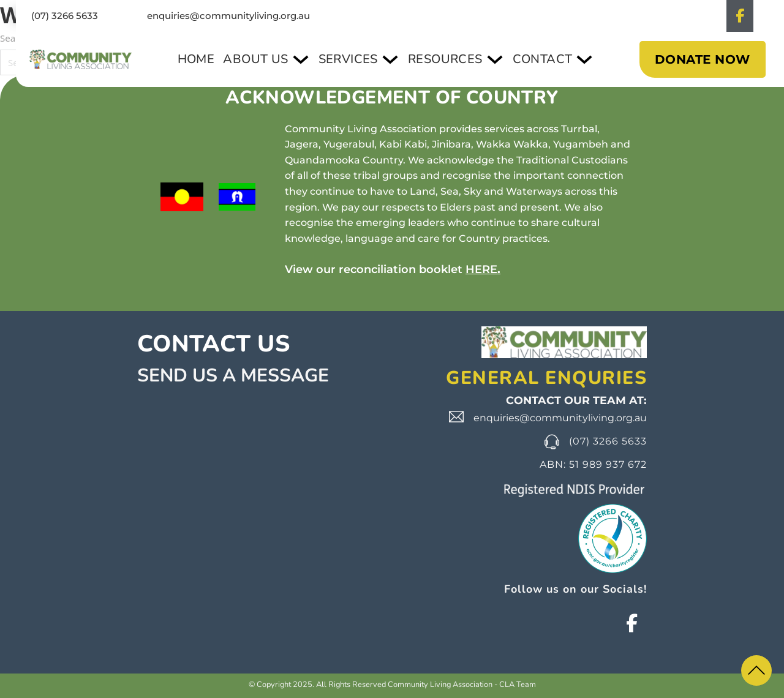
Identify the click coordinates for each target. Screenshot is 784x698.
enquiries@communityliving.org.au (228, 16)
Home (209, 59)
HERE (481, 269)
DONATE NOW (703, 59)
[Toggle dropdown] (310, 59)
